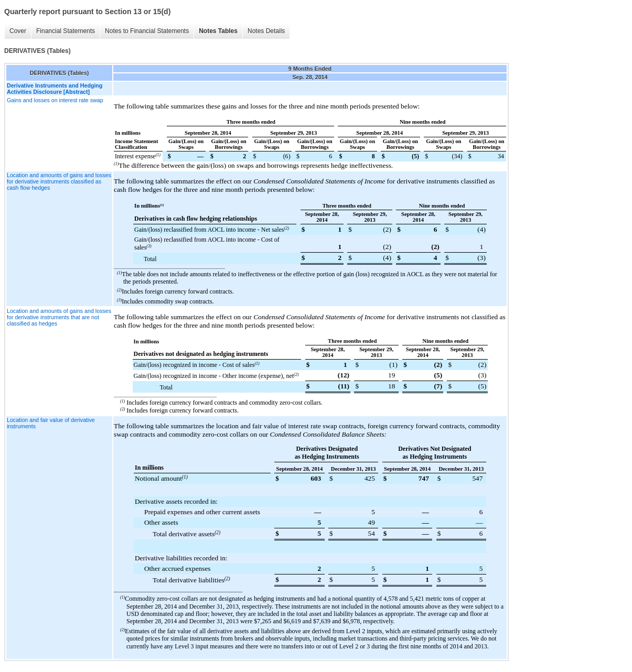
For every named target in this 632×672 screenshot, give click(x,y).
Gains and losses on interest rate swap (55, 100)
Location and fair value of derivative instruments (51, 423)
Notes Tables (218, 31)
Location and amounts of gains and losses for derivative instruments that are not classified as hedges (59, 317)
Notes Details (266, 31)
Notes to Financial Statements (147, 31)
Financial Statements (66, 31)
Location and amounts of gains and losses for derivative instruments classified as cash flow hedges (59, 181)
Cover (18, 31)
